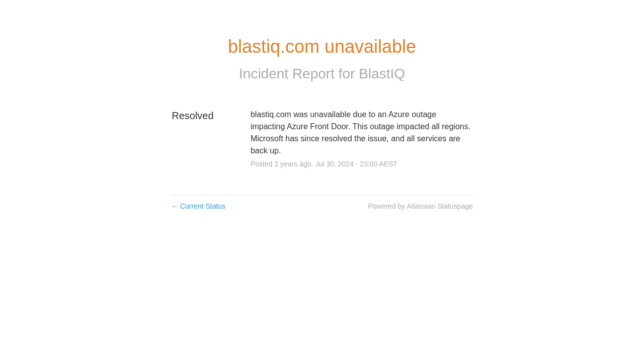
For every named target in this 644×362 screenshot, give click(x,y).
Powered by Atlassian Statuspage (420, 206)
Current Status (198, 206)
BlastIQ (382, 74)
